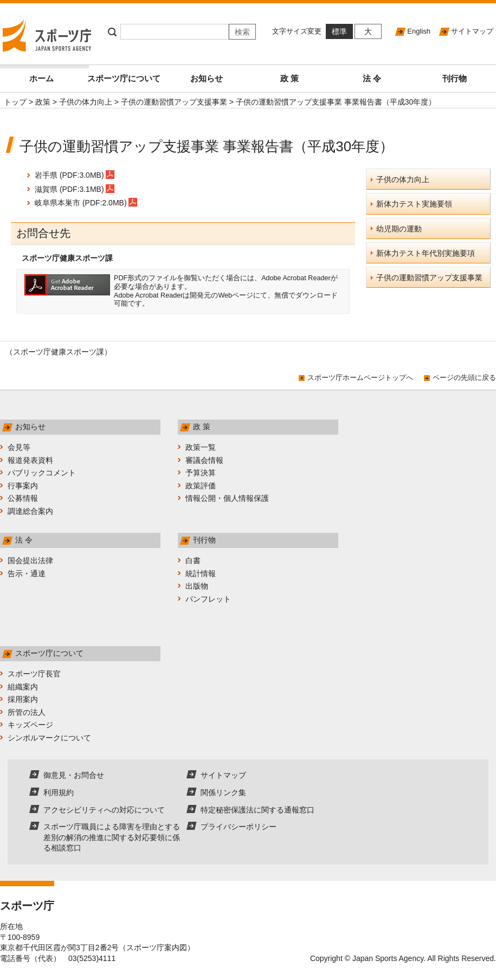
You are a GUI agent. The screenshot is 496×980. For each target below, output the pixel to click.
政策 (43, 102)
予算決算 (201, 473)
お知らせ (207, 78)
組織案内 (23, 687)
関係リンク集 (223, 792)
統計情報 (201, 573)
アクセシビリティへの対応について (104, 810)
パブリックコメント (42, 473)
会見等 (19, 447)
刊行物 (455, 78)
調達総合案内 (30, 511)
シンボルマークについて (49, 738)
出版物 (197, 586)
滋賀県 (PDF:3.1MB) (75, 189)
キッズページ (30, 725)
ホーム (56, 74)
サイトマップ (472, 31)
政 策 (289, 78)
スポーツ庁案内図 (157, 947)
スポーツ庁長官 (34, 674)
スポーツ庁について (124, 78)
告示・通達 (27, 573)
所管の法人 (27, 712)
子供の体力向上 (86, 102)
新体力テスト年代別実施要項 (426, 253)
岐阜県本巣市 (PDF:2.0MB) (86, 203)
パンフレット (208, 599)
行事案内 (23, 486)
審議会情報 (204, 460)
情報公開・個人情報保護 (227, 498)
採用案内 (23, 699)
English (419, 31)
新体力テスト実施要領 (414, 204)
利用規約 (59, 792)
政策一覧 (201, 447)
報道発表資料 (30, 460)
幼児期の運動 (399, 229)
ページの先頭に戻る (464, 378)
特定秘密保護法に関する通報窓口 (257, 810)
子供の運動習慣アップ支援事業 (174, 102)
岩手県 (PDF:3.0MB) (75, 175)
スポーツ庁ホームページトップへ (360, 378)
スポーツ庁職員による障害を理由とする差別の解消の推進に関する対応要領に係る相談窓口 (112, 837)
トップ (15, 102)
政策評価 (201, 486)
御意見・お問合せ (74, 775)
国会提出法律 (30, 560)
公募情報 (23, 498)
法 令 (372, 78)
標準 (339, 31)
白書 (193, 560)
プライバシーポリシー (239, 827)
